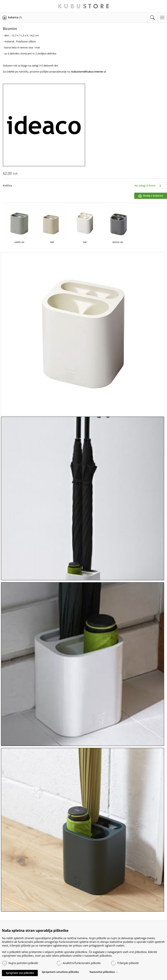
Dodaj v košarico (153, 196)
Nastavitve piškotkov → (104, 972)
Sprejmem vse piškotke (20, 973)
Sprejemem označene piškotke (60, 972)
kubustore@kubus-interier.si (89, 72)
